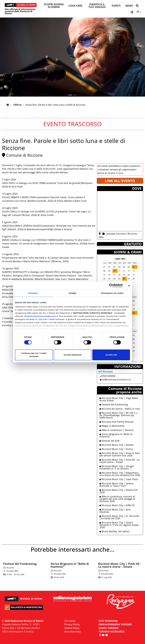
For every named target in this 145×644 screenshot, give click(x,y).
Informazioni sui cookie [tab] (112, 293)
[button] (137, 6)
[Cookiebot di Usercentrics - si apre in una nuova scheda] (111, 286)
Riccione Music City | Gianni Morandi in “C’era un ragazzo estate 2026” (119, 525)
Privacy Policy (72, 624)
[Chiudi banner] (129, 286)
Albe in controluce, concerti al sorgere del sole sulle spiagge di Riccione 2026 (117, 499)
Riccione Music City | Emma (116, 449)
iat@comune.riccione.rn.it (117, 379)
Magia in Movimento (112, 426)
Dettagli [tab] (72, 293)
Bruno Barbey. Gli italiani (114, 531)
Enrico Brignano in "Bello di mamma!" (116, 435)
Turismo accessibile (112, 631)
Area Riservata (72, 631)
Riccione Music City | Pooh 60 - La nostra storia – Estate (119, 461)
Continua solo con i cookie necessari (34, 355)
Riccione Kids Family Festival (116, 422)
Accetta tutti (111, 355)
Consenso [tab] (33, 293)
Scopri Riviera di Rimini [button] (54, 6)
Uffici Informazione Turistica (18, 631)
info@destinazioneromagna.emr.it (41, 316)
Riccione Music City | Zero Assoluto (115, 511)
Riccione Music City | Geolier (117, 445)
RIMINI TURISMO (109, 628)
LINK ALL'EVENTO (120, 181)
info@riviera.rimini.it (28, 628)
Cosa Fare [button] (75, 6)
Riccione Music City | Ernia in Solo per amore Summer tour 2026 (120, 454)
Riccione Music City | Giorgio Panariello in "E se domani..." (117, 467)
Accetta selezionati (72, 355)
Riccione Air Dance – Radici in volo (120, 409)
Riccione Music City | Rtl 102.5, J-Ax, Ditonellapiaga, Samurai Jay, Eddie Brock (119, 415)
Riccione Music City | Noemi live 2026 (119, 491)
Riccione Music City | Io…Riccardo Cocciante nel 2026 (119, 517)
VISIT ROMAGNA (108, 621)
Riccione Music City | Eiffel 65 (117, 505)
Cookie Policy (72, 628)
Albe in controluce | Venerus (117, 430)
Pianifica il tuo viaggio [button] (97, 6)
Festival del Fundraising (114, 404)
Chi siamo (70, 621)
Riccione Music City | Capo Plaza (119, 479)
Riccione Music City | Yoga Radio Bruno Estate (119, 399)
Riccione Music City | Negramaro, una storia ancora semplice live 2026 (120, 474)
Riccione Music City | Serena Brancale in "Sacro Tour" (116, 485)
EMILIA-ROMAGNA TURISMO (115, 624)
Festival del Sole (109, 441)
